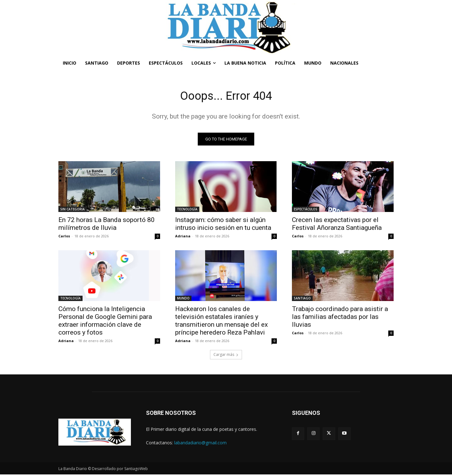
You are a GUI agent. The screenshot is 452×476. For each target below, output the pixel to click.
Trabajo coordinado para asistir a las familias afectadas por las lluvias (340, 318)
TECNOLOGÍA (187, 211)
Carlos (64, 238)
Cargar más (226, 356)
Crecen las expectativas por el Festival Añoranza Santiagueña (337, 225)
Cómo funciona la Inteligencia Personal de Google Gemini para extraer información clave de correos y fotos (105, 322)
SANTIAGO (302, 300)
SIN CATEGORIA (73, 211)
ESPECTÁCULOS (306, 211)
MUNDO (183, 300)
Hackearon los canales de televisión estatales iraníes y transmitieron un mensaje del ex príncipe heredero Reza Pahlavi (221, 322)
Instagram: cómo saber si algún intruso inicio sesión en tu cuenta (223, 225)
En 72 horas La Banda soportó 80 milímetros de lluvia (107, 225)
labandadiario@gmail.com (200, 444)
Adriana (183, 238)
